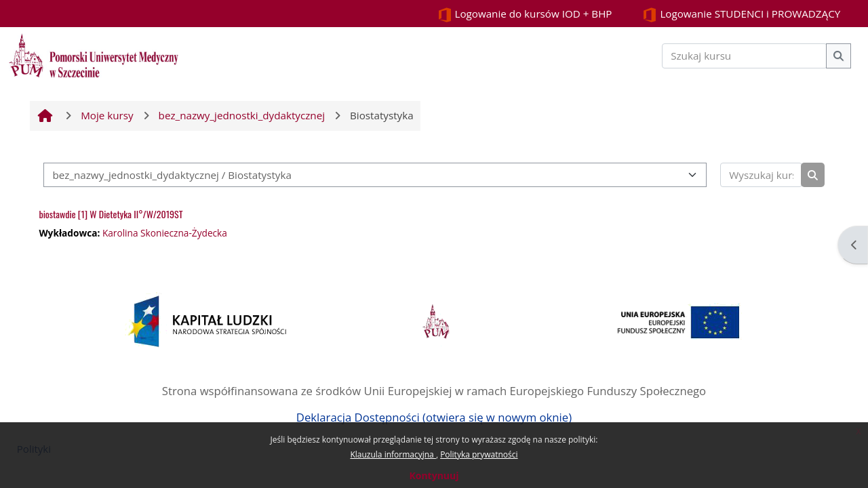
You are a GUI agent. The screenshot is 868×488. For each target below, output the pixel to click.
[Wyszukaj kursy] (761, 175)
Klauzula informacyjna (393, 454)
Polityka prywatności (479, 454)
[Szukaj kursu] (745, 56)
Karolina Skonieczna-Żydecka (165, 233)
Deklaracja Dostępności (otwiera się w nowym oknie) (434, 417)
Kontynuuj (434, 475)
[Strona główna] (94, 54)
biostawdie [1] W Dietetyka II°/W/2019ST (111, 214)
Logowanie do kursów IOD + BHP (525, 15)
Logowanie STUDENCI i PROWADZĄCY (741, 15)
